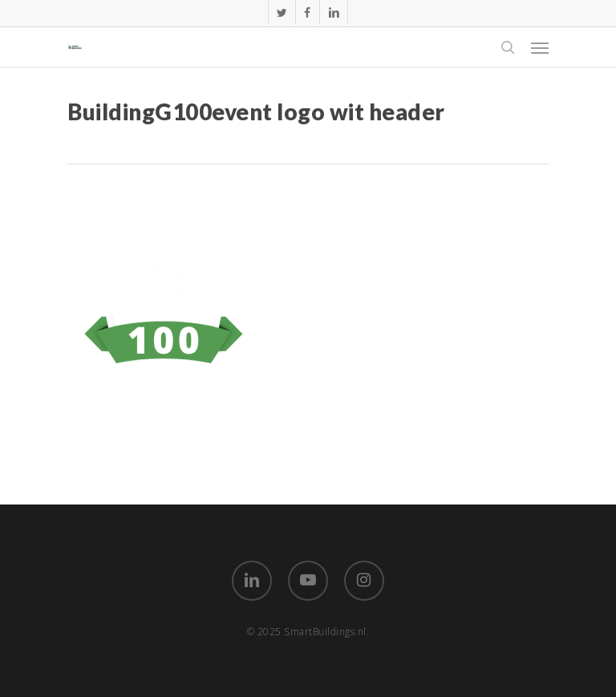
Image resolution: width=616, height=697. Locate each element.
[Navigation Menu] (540, 47)
